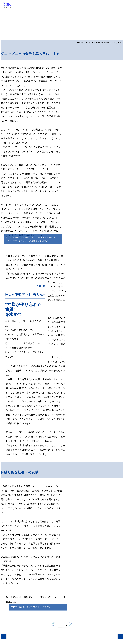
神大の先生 (79, 35)
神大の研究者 (8, 6)
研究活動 (7, 4)
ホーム (6, 2)
